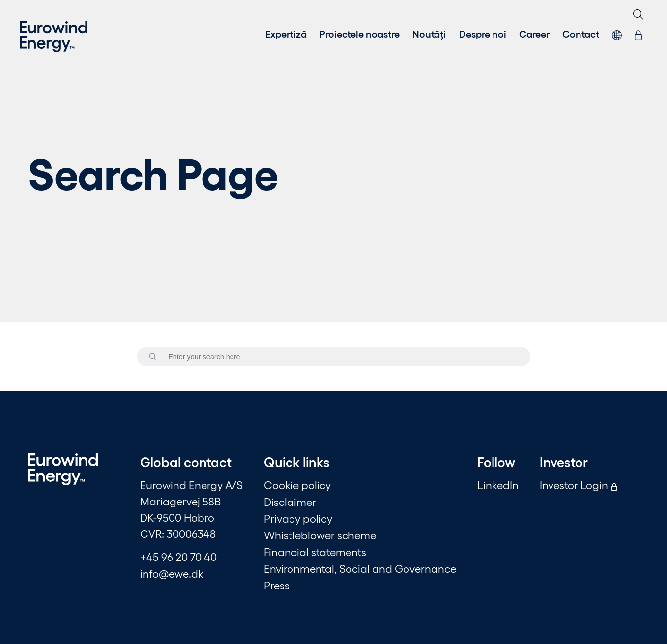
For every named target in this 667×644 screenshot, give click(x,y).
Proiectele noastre (360, 33)
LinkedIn (498, 485)
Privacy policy (298, 518)
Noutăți (429, 33)
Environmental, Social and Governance (360, 568)
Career (534, 33)
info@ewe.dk (172, 573)
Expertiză (286, 33)
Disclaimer (290, 502)
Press (277, 585)
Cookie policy (297, 485)
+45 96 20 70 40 (178, 557)
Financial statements (315, 552)
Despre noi (483, 33)
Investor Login (579, 485)
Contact (581, 33)
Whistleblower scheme (320, 535)
